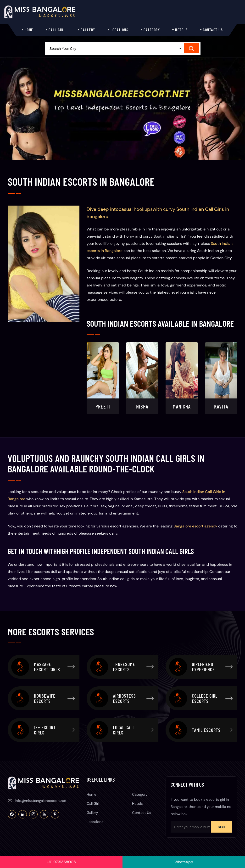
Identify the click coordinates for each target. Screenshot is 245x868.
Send (222, 827)
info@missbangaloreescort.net (41, 801)
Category (152, 30)
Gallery (88, 30)
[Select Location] (114, 48)
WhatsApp (184, 862)
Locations (120, 30)
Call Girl (57, 30)
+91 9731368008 (61, 862)
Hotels (181, 30)
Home (29, 30)
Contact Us (213, 30)
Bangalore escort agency (195, 526)
